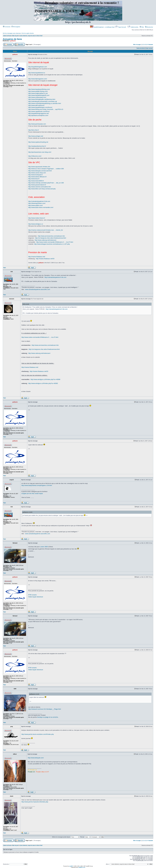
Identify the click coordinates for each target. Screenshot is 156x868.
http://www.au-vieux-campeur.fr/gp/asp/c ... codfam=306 (46, 169)
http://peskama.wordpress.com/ (38, 115)
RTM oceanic (32, 595)
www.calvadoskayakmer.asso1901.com (38, 289)
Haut (5, 268)
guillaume (13, 41)
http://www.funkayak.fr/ (35, 175)
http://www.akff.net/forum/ (36, 105)
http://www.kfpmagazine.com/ (38, 79)
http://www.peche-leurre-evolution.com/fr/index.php (38, 734)
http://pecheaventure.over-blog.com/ (40, 152)
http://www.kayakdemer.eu (37, 73)
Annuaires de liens (12, 39)
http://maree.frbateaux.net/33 (45, 259)
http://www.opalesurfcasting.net (38, 142)
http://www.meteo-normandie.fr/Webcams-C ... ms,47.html (55, 242)
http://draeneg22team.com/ (37, 203)
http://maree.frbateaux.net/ (37, 257)
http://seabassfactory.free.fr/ (37, 146)
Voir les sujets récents (28, 33)
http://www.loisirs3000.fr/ (36, 181)
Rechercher (149, 27)
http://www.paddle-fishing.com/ (38, 91)
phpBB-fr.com (82, 867)
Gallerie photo (133, 27)
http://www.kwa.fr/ (34, 179)
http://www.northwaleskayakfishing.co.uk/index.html (45, 103)
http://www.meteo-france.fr (37, 218)
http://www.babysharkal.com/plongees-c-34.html (37, 485)
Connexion (7, 27)
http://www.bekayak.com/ (36, 758)
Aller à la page (137, 45)
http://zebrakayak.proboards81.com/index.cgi (43, 101)
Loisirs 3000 (44, 547)
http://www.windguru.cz (36, 224)
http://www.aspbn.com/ (35, 205)
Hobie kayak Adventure (36, 597)
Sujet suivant (149, 48)
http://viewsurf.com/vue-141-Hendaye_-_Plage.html (45, 709)
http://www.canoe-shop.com (37, 173)
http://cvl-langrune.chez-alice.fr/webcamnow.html (50, 238)
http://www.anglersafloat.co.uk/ (38, 93)
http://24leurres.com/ (35, 156)
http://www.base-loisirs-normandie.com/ (41, 207)
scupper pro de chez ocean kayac (32, 493)
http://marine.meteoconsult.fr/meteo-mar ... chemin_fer (46, 230)
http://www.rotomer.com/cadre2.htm (40, 187)
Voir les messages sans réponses (12, 33)
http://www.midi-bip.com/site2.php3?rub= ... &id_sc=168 (46, 183)
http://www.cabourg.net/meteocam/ (39, 353)
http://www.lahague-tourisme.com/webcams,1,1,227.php (52, 244)
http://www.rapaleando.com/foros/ (39, 111)
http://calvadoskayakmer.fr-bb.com (39, 201)
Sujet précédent (141, 48)
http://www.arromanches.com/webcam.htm (51, 236)
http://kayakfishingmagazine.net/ (39, 113)
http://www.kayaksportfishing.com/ (39, 89)
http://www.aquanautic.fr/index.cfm (39, 167)
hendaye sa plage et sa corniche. (48, 717)
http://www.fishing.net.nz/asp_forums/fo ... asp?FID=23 (46, 109)
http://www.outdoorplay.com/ (37, 97)
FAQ (142, 27)
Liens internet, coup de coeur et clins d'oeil (31, 36)
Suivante (151, 45)
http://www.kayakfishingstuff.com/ (39, 95)
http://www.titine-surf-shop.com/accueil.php (42, 189)
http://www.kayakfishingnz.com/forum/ (40, 107)
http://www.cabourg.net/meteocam (46, 240)
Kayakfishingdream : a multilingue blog (102, 27)
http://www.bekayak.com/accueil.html (40, 171)
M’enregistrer (16, 27)
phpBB (71, 866)
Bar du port (15, 36)
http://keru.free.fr (34, 130)
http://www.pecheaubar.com (37, 124)
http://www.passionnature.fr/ (37, 185)
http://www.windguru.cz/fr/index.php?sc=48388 (45, 379)
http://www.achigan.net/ (36, 136)
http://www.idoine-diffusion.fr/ (37, 177)
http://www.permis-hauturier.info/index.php (35, 802)
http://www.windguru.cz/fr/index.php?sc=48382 (43, 383)
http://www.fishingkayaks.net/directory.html (42, 99)
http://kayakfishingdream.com (38, 67)
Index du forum (7, 36)
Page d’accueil (120, 27)
